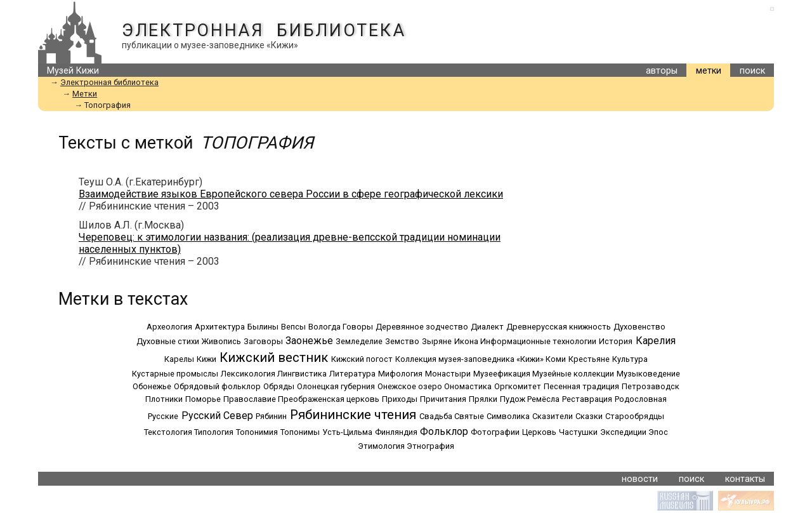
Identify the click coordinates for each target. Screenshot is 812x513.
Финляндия (396, 432)
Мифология (400, 374)
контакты (745, 479)
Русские (163, 416)
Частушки (578, 432)
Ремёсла (543, 399)
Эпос (658, 432)
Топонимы (300, 432)
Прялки (483, 399)
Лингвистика (302, 374)
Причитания (443, 399)
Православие (250, 399)
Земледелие (359, 341)
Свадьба (436, 416)
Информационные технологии (538, 341)
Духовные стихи (168, 341)
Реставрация (587, 399)
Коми (556, 359)
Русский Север (217, 416)
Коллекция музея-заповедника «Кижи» (469, 359)
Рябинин (271, 416)
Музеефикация (502, 374)
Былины (263, 327)
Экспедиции (623, 432)
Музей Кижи (73, 71)
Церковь (539, 432)
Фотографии (495, 432)
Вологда (324, 327)
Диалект (487, 327)
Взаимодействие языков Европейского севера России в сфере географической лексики (291, 194)
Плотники (164, 399)
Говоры (358, 327)
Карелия (656, 341)
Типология (214, 432)
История (616, 341)
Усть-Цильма (347, 432)
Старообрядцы (635, 416)
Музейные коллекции (573, 374)
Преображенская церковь (329, 399)
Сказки (589, 416)
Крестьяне (589, 359)
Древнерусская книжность (559, 327)
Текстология (168, 432)
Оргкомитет (518, 386)
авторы (662, 71)
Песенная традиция (581, 386)
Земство (402, 341)
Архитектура (220, 327)
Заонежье (309, 341)
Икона (466, 341)
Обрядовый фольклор (217, 386)
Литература (352, 374)
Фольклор (444, 431)
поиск (752, 71)
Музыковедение (648, 374)
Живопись (221, 341)
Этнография (430, 446)
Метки (85, 94)
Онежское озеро (410, 386)
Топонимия (257, 432)
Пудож (513, 399)
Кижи (206, 359)
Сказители (553, 416)
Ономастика (468, 386)
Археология (169, 327)
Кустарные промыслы (175, 374)
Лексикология (248, 374)
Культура (630, 359)
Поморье (203, 399)
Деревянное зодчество (422, 327)
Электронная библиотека (264, 30)
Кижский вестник (274, 357)
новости (640, 479)
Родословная (641, 399)
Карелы (179, 359)
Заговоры (263, 341)
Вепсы (293, 327)
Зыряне (437, 341)
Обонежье (152, 386)
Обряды (279, 386)
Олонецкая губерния (336, 386)
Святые (469, 416)
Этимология (381, 446)
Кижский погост (362, 359)
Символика (508, 416)
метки (709, 71)
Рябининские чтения (353, 415)
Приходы (400, 399)
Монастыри (448, 374)
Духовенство (639, 327)
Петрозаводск (651, 386)
